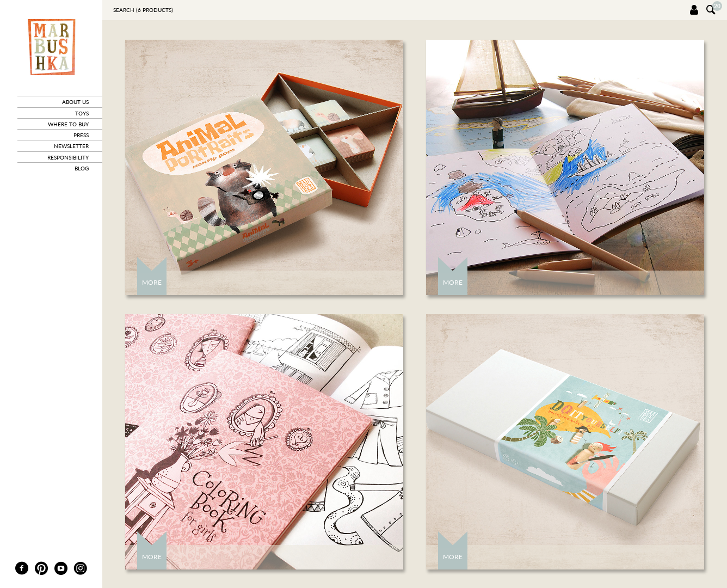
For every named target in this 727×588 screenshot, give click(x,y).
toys (82, 113)
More (152, 282)
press (81, 135)
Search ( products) (143, 10)
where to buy (68, 124)
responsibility (68, 157)
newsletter (71, 146)
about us (75, 102)
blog (82, 168)
